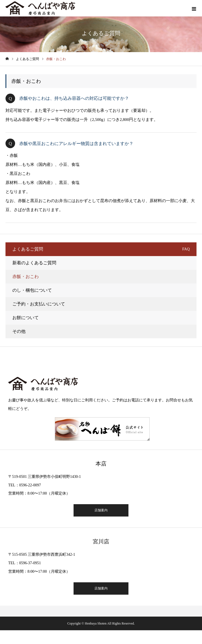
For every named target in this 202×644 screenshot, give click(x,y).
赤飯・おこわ (26, 276)
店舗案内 (101, 510)
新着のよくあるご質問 (34, 263)
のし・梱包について (32, 290)
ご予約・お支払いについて (39, 304)
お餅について (26, 318)
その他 (19, 331)
